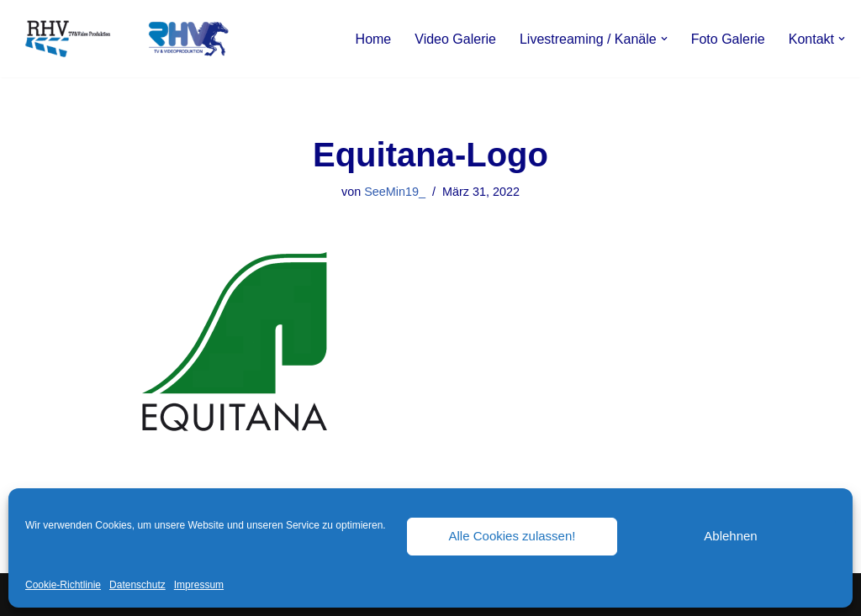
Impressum (199, 585)
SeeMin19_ (395, 192)
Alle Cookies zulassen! (512, 536)
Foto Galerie (728, 39)
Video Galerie (455, 39)
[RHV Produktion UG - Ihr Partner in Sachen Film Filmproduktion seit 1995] (122, 39)
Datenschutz (137, 585)
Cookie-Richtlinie (63, 585)
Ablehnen (730, 536)
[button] (664, 39)
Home (374, 39)
